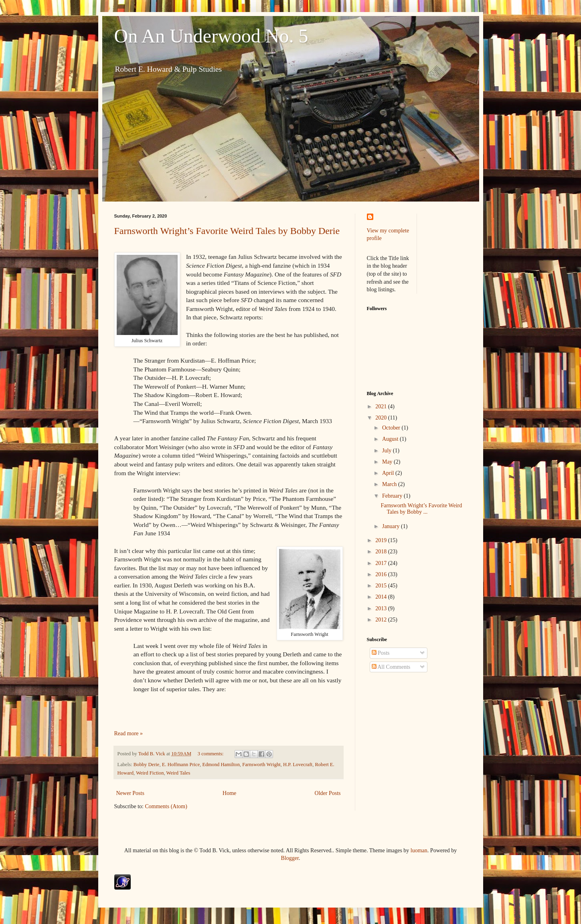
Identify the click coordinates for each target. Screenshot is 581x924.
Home (229, 793)
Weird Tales (178, 773)
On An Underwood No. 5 (211, 36)
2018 (382, 552)
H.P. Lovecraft (298, 765)
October (392, 428)
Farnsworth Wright (261, 765)
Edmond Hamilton (221, 765)
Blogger (290, 858)
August (391, 439)
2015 (382, 586)
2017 (382, 563)
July (388, 451)
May (388, 462)
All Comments (391, 667)
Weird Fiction (150, 773)
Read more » (129, 733)
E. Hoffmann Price (181, 765)
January (392, 526)
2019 (382, 540)
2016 (382, 574)
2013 (382, 608)
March (390, 484)
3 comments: (211, 754)
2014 (382, 597)
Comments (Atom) (166, 806)
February (393, 496)
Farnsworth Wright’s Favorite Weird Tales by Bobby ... (421, 509)
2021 (382, 407)
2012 (382, 620)
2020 (382, 418)
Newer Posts (130, 793)
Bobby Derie (147, 765)
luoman (419, 850)
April (389, 473)
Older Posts (328, 793)
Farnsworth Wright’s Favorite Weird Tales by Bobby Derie (227, 231)
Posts (381, 653)
